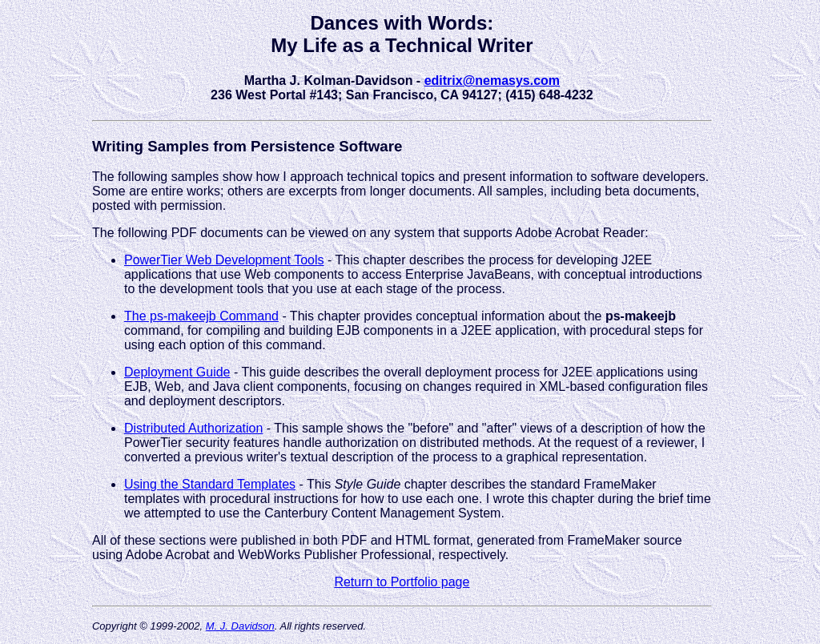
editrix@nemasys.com (492, 80)
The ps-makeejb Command (201, 316)
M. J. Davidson (240, 626)
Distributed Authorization (193, 428)
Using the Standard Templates (210, 484)
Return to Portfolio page (402, 582)
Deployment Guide (177, 372)
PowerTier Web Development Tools (224, 260)
